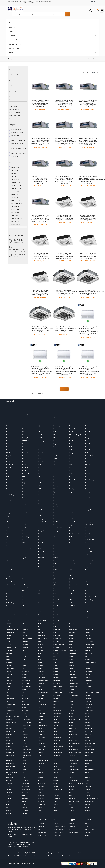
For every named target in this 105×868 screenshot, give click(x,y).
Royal (39, 711)
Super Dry (41, 750)
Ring (39, 702)
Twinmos (25, 781)
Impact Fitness (42, 573)
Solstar (8, 741)
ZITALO (71, 811)
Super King (57, 750)
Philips (24, 678)
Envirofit (56, 507)
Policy (70, 856)
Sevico (71, 726)
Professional (73, 687)
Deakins (40, 483)
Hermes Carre (42, 555)
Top (23, 773)
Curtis (55, 474)
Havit (71, 552)
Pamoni (88, 669)
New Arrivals (22, 856)
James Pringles (27, 582)
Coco (39, 468)
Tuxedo (87, 778)
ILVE (86, 570)
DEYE (39, 489)
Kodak (55, 603)
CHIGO (8, 462)
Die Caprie (73, 489)
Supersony (41, 753)
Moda (71, 642)
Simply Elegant (11, 732)
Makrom (40, 627)
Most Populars (12, 856)
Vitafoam (72, 790)
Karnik (8, 594)
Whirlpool (72, 799)
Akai (55, 408)
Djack (55, 492)
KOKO (71, 603)
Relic (71, 699)
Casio (8, 459)
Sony (39, 741)
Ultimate (56, 781)
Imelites (24, 573)
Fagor (8, 516)
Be (39, 429)
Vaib (86, 784)
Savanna (9, 720)
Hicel (8, 558)
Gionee (40, 537)
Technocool (89, 761)
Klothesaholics (42, 603)
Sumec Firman (58, 747)
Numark (88, 660)
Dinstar (8, 492)
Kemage (25, 597)
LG (38, 615)
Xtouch (56, 805)
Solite (71, 738)
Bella (39, 432)
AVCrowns (73, 423)
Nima (87, 657)
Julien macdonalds (44, 588)
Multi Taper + (10, 651)
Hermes (24, 555)
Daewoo (88, 477)
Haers (40, 546)
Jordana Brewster (12, 588)
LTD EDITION (42, 621)
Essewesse (25, 510)
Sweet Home (89, 753)
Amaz (24, 411)
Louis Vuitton (26, 621)
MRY (71, 648)
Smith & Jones (74, 735)
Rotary (56, 708)
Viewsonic (41, 790)
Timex (8, 770)
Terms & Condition (60, 827)
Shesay (24, 729)
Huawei (56, 567)
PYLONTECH (57, 690)
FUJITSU (24, 528)
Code (71, 468)
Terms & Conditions (60, 856)
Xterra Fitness (42, 805)
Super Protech (74, 750)
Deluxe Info (57, 836)
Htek (39, 567)
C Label (24, 450)
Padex (55, 669)
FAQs (40, 830)
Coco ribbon (57, 468)
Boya (39, 444)
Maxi (55, 633)
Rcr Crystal (57, 696)
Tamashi (88, 756)
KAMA (55, 591)
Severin (56, 726)
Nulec (55, 660)
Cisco (55, 462)
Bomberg (41, 441)
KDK (39, 594)
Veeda (56, 787)
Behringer (9, 432)
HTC (23, 567)
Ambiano (56, 411)
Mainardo (72, 624)
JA (54, 579)
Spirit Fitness (42, 744)
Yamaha (88, 805)
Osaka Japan (10, 669)
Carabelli (41, 453)
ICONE (55, 570)
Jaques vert (41, 582)
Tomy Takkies (89, 770)
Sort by (86, 73)
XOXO (8, 805)
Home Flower (74, 561)
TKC (39, 770)
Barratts (24, 429)
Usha (55, 784)
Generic (8, 534)
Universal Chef (74, 781)
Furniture (12, 27)
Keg (86, 594)
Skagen (56, 732)
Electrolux (88, 498)
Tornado (40, 773)
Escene (87, 507)
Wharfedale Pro (59, 799)
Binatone (88, 435)
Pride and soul (26, 687)
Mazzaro (25, 636)
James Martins (11, 582)
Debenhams (57, 483)
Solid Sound (57, 738)
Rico (23, 702)
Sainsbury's (57, 714)
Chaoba (72, 459)
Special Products (40, 856)
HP (7, 567)
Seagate (88, 720)
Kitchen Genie (73, 600)
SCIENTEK (57, 720)
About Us (57, 824)
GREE (24, 543)
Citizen (87, 462)
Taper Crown (10, 761)
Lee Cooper (73, 609)
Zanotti (8, 811)
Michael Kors (57, 639)
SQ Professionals (75, 744)
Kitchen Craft (58, 600)
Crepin (87, 471)
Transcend (41, 778)
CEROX (56, 459)
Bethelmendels (42, 435)
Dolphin (72, 492)
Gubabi (71, 543)
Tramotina (9, 778)
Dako (55, 480)
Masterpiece (89, 630)
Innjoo (55, 576)
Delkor (24, 486)
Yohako (40, 808)
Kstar (8, 606)
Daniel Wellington (91, 480)
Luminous (72, 621)
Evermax (40, 513)
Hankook (9, 549)
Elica (71, 501)
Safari (24, 714)
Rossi (39, 708)
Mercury (88, 636)
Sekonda (56, 723)
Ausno (24, 423)
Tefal (55, 764)
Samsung (25, 717)
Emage (56, 504)
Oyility (40, 669)
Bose (8, 444)
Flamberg (72, 519)
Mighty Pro (25, 642)
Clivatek (88, 465)
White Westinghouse (92, 799)
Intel (71, 576)
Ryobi (8, 714)
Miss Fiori (56, 642)
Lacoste (56, 606)
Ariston (87, 417)
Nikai (39, 657)
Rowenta (88, 708)
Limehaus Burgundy (12, 618)
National (40, 651)
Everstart (56, 513)
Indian (87, 573)
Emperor (9, 507)
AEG (7, 408)
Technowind (10, 764)
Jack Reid (72, 579)
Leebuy (87, 609)
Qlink (23, 693)
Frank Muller (57, 522)
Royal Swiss (73, 711)
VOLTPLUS (25, 793)
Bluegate (88, 438)
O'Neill (40, 663)
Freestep (25, 525)
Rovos (71, 708)
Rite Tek (72, 702)
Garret (24, 531)
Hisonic (87, 558)
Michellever (73, 639)
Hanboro (88, 546)
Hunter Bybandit (11, 570)
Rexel (8, 702)
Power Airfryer (26, 684)
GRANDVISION (90, 540)
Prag (87, 684)
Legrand (40, 612)
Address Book (89, 830)
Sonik (24, 741)
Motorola (25, 648)
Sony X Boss (73, 741)
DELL (39, 486)
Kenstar (9, 600)
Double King (10, 495)
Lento (71, 612)
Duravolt (9, 498)
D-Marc (72, 477)
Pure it (40, 690)
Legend (8, 612)
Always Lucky (10, 411)
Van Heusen (26, 787)
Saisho (71, 714)
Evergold (88, 510)
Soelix (8, 738)
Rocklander (89, 705)
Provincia (88, 687)
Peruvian (72, 675)
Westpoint (41, 799)
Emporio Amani (27, 507)
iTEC (23, 579)
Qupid (71, 693)
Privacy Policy (58, 830)
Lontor (87, 618)
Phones (11, 31)
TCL (55, 761)
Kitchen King (89, 600)
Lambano (9, 609)
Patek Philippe (74, 672)
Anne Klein (88, 414)
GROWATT (41, 543)
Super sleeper (89, 750)
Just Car (72, 588)
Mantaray (72, 627)
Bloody (71, 438)
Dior (23, 492)
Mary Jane (57, 630)
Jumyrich (56, 588)
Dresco (40, 495)
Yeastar (24, 808)
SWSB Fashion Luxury (27, 757)
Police (71, 681)
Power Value (58, 684)
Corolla (24, 471)
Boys (55, 444)
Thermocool (73, 764)
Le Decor (56, 609)
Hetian (71, 555)
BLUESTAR (25, 441)
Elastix (55, 498)
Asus (87, 420)
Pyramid (72, 690)
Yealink (8, 808)
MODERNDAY (89, 642)
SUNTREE (9, 750)
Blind (55, 438)
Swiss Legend (10, 756)
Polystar (9, 684)
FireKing (40, 519)
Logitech (56, 618)
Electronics (12, 23)
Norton (24, 660)
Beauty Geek (73, 429)
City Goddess (26, 465)
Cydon (8, 477)
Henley (8, 555)
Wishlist (87, 836)
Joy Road (25, 588)
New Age (56, 654)
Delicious (9, 486)
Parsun (56, 672)
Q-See (87, 690)
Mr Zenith (56, 648)
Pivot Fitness (26, 681)
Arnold (56, 420)
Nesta (40, 654)
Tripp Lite (56, 778)
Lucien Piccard (58, 621)
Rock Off (56, 705)
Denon (87, 486)
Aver (87, 423)
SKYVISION (89, 732)
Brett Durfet (10, 447)
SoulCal (88, 741)
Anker (71, 414)
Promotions (66, 853)
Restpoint (88, 699)
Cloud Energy (10, 468)
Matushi (40, 633)
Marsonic (25, 630)
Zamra (71, 808)
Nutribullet (9, 663)
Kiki (39, 600)
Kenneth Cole (73, 597)
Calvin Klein (89, 450)
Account (41, 824)
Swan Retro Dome (75, 753)
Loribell (8, 621)
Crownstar (41, 474)
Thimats (88, 764)
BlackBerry (41, 438)
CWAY (71, 474)
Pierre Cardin (73, 678)
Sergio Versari (42, 726)
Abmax (40, 405)
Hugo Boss (89, 567)
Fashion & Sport (14, 40)
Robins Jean (26, 705)
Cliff (70, 465)
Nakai (24, 651)
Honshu (40, 564)
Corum (40, 471)
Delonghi (56, 486)
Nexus (24, 657)
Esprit (8, 510)
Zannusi (88, 808)
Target (24, 761)
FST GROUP (89, 525)
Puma (24, 690)
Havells (56, 552)
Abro (55, 405)
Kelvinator (9, 597)
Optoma (40, 666)
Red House (25, 699)
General (88, 531)
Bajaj (39, 426)
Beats (55, 429)
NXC (23, 663)
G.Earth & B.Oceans (60, 528)
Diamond (56, 489)
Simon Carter (89, 729)
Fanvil (24, 516)
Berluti (24, 435)
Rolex (8, 708)
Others (11, 53)
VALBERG (9, 787)
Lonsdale (72, 618)
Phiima (8, 678)
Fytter (40, 528)
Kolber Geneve (90, 603)
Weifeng (56, 796)
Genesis (24, 534)
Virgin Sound (58, 790)
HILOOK (56, 558)
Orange (72, 666)
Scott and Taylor (75, 720)
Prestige (9, 687)
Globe (87, 537)
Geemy (56, 531)
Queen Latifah (58, 693)
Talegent (72, 756)
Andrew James (27, 414)
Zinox (55, 811)
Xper (23, 805)
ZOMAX (9, 813)
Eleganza (25, 501)
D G (39, 477)
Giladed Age (26, 537)
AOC (23, 417)
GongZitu (25, 540)
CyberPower (89, 474)
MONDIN (9, 645)
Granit (8, 543)
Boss (23, 444)
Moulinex (40, 648)
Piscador (9, 681)
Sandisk (40, 717)
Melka (71, 636)
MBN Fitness (42, 636)
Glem (55, 537)
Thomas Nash (11, 767)
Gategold (41, 531)
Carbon (56, 453)
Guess (8, 546)
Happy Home (58, 549)
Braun (71, 444)
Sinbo (24, 732)
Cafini (40, 450)
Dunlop (87, 495)
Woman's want (74, 802)
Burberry (88, 447)
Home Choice (58, 561)
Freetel (40, 525)
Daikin (24, 480)
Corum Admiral (58, 471)
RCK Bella (41, 696)
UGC (39, 781)
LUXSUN (9, 624)
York (55, 808)
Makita (24, 627)
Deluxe (71, 486)
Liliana (87, 615)
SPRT (55, 744)
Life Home (72, 615)
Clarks (40, 465)
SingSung (41, 732)
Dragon (24, 495)
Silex (55, 729)
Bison (8, 438)
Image (8, 573)
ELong (24, 504)
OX (23, 669)
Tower (87, 773)
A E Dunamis (10, 405)
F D (86, 513)
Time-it (87, 767)
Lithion (40, 618)
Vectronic (41, 787)
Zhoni (39, 811)
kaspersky (25, 594)
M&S (23, 624)
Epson (71, 507)
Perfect (56, 675)
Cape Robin (26, 453)
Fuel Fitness (10, 528)
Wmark (56, 802)
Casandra (72, 456)
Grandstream (73, 540)
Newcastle (73, 654)
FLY (7, 522)
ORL (86, 666)
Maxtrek (88, 633)
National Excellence (60, 651)
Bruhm (40, 447)
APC (39, 417)
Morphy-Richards (59, 645)
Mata (23, 633)
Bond (55, 441)
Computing (13, 36)
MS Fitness (88, 648)
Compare (88, 833)
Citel (71, 462)
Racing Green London (92, 693)
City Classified (11, 465)
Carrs (39, 456)
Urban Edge (26, 784)
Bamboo (72, 426)
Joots (87, 585)
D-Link (55, 477)
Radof (8, 696)
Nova (39, 660)
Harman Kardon (43, 552)
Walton (8, 796)
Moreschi (41, 645)
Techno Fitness (74, 761)
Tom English (57, 770)
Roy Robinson (10, 711)
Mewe (8, 639)
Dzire (23, 498)
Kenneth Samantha (91, 597)
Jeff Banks (88, 582)
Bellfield (56, 432)
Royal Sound (58, 711)
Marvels (40, 630)
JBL (70, 582)
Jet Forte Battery (11, 585)
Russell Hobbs (89, 711)
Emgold (88, 504)
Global (71, 537)
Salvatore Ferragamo (13, 717)
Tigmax (72, 767)
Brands (30, 856)
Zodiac (87, 811)
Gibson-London (11, 537)
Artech (71, 420)
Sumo (71, 747)
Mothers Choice (11, 648)
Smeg (55, 735)
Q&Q (8, 693)
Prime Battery (58, 687)
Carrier (24, 456)
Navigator (9, 654)
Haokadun (41, 549)
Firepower (57, 519)
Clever (55, 465)
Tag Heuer (57, 756)
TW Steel (9, 781)
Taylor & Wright (43, 761)
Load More (64, 389)
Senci (71, 723)
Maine (87, 624)
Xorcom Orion (90, 802)
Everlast (24, 513)
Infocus (40, 576)
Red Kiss (40, 699)
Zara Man (25, 811)
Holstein (40, 561)
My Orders (28, 853)
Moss (71, 645)
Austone (40, 423)
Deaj (23, 483)
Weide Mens (42, 796)
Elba (71, 498)
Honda (24, 564)
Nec (23, 654)
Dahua (8, 480)
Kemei (40, 597)
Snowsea (88, 735)
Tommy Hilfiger (74, 770)
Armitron (41, 420)
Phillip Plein (41, 678)
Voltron (40, 793)
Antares (9, 417)
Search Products (18, 853)
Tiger (55, 767)
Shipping (44, 853)
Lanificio (24, 609)
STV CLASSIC (42, 747)
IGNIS (71, 570)
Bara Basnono (11, 429)
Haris (23, 552)
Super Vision (10, 753)
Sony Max (57, 741)
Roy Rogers (26, 711)
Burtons (9, 450)
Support (87, 853)
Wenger (88, 796)
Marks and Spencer (12, 630)
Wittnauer (41, 802)
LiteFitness (25, 618)
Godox (8, 540)
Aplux (55, 417)
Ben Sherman (74, 432)
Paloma (72, 669)
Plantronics (57, 681)
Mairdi (8, 627)
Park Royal (41, 672)
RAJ (23, 696)
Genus (55, 534)
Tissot (24, 770)
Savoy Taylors (26, 720)
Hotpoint (72, 564)
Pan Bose (9, 672)
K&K (39, 591)
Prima (40, 687)
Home (90, 59)
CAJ (55, 450)
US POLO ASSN (43, 784)
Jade (87, 579)
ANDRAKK (9, 414)
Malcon (56, 627)
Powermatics (73, 684)
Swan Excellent (58, 753)
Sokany (24, 738)
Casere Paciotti (90, 456)
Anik (55, 414)
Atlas (8, 423)
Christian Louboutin (28, 462)
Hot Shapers (57, 564)
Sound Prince (10, 744)
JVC (23, 591)
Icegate (40, 570)
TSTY (71, 778)
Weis (71, 796)
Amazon (40, 411)
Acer (71, 405)
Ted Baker (41, 764)
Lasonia (40, 609)
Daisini (40, 480)
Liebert (56, 615)
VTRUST (72, 793)
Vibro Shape (26, 790)
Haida (55, 546)
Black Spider (26, 438)
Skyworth (9, 735)
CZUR (24, 477)
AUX (55, 423)
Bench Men (89, 432)
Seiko (39, 723)
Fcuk (87, 516)
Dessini (24, 489)
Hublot (71, 567)
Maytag (9, 636)
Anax (87, 411)
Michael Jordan (42, 639)
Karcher (87, 591)
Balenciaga (57, 426)
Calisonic (72, 450)
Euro (55, 510)
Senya (8, 726)
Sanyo (87, 717)
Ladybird (72, 606)
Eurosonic (72, 510)
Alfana (71, 408)
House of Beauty (90, 564)
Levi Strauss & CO (12, 615)
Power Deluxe (42, 684)
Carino (87, 453)
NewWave (88, 654)
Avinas (8, 426)
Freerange (88, 522)
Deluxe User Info (59, 833)
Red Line (56, 699)
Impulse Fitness (58, 573)
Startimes (25, 747)
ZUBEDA (25, 813)
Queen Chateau (43, 693)
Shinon (40, 729)
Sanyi (71, 717)
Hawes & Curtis (90, 552)
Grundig (56, 543)
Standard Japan (90, 744)
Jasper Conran (58, 582)
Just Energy (10, 591)
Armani (8, 420)
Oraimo (56, 666)
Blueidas (9, 441)
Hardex (8, 552)
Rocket (71, 705)
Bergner (9, 435)
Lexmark (25, 615)
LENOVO (56, 612)
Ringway (56, 702)
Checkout (36, 853)
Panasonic (25, 672)
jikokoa (40, 585)
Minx (39, 642)
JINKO (55, 585)
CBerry (24, 459)
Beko (23, 432)
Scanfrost (41, 720)
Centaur (40, 459)
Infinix (24, 576)
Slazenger (25, 735)
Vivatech (9, 793)
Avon (23, 426)
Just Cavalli (89, 588)
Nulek (71, 660)
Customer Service (77, 853)
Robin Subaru (10, 705)
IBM (23, 570)
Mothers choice (90, 645)
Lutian (87, 621)
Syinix (39, 756)
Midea (8, 642)
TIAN (39, 767)
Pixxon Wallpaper (43, 681)
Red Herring (10, 699)
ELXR (39, 504)
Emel (71, 504)
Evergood (9, 513)
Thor (23, 767)
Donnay (88, 492)
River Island (89, 702)
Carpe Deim (10, 456)
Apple (71, 417)
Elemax (40, 501)
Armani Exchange (27, 420)
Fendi (8, 519)
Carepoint (72, 453)
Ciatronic (41, 462)
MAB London (42, 624)
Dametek (72, 480)
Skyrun (71, 732)
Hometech (9, 564)
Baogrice (88, 426)
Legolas (24, 612)
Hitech (8, 561)
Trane (24, 778)
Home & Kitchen (14, 48)
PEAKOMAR (10, 675)
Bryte (55, 447)
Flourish (88, 519)
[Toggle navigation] (102, 11)
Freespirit (9, 525)
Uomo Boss (10, 784)
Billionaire (57, 435)
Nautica (88, 651)
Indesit (71, 573)
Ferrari (24, 519)
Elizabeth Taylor (11, 504)
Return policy (43, 833)
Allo (86, 408)
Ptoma (8, 690)
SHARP (87, 726)
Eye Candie (73, 513)
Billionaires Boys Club (76, 435)
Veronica (88, 787)
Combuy (88, 468)
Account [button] (93, 1)
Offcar (71, 663)
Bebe (87, 429)
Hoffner (24, 561)
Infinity (8, 576)
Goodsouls (41, 540)
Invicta (87, 576)
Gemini (71, 531)
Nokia (8, 660)
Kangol (71, 591)
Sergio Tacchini (27, 726)
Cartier (56, 456)
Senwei (87, 723)
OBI (55, 663)
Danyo (8, 483)
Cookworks (10, 471)
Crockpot (9, 474)
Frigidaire (72, 525)
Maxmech (72, 633)
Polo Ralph (89, 681)
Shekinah (9, 729)
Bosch (71, 441)
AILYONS (40, 408)
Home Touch (89, 561)
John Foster (73, 585)
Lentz (87, 612)
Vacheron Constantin (76, 784)
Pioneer (87, 678)
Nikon (71, 657)
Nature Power (74, 651)
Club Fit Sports (27, 468)
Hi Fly (87, 555)
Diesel (87, 489)
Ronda (24, 708)
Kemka (56, 597)
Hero (55, 555)
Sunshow (88, 747)
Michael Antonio (27, 639)
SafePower (41, 714)
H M (23, 546)
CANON (9, 453)
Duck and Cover (74, 495)
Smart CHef (42, 735)
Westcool (25, 799)
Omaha (9, 666)
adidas (87, 405)
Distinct (40, 492)
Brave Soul (89, 444)
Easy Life (41, 498)
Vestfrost (9, 790)
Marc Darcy (89, 627)
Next (8, 657)
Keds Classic (73, 594)
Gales (71, 528)
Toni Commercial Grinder (12, 774)
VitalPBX (88, 790)
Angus (40, 414)
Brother (24, 447)
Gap (86, 528)
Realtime (88, 696)
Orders (87, 827)
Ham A (71, 546)
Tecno (24, 764)
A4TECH (25, 405)
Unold (87, 781)
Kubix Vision (26, 606)
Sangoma (57, 717)
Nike (55, 657)
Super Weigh (26, 753)
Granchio (56, 540)
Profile (87, 824)
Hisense (72, 558)
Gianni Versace (90, 534)
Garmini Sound (11, 531)
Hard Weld (89, 549)
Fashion (56, 516)
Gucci (87, 543)
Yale (71, 805)
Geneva (40, 534)
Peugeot (88, 675)
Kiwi (23, 603)
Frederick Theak (74, 522)
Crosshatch (25, 474)
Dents (8, 489)
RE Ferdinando (74, 696)
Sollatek (88, 738)
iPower (8, 579)
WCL (23, 796)
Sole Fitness (42, 738)
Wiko (8, 802)
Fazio (71, 516)
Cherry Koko (89, 459)
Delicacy (88, 483)
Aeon (24, 408)
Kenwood (25, 600)
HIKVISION (41, 558)
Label (39, 606)
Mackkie (56, 624)
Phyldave (56, 678)
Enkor (39, 507)
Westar (8, 799)
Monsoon (25, 645)
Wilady (24, 802)
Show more (18, 227)
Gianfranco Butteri (75, 534)
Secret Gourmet (11, 723)
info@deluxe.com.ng (14, 839)
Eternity (40, 510)
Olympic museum (91, 663)
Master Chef (73, 630)
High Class (25, 558)
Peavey (24, 675)
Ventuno (72, 787)
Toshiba (56, 773)
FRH (55, 525)
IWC (39, 579)
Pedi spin (41, 675)
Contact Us (42, 836)
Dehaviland (73, 483)
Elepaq (56, 501)
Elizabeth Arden (90, 501)
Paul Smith (89, 672)
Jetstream (25, 585)
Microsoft (88, 639)
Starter (8, 747)
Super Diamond (27, 750)
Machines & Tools (15, 44)
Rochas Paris (42, 705)
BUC (71, 447)
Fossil (24, 522)
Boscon (87, 441)
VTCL (55, 793)
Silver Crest (73, 729)
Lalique (87, 606)
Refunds (49, 856)
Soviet (24, 744)
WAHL (87, 793)
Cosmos (72, 471)
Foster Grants (42, 522)
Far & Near (41, 516)
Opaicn (24, 666)
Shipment (42, 827)
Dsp (55, 495)
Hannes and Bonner (28, 549)
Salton (87, 714)
